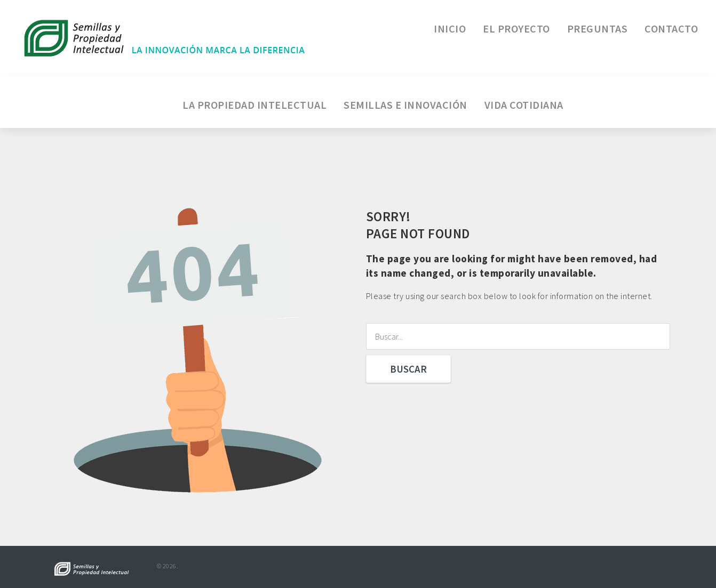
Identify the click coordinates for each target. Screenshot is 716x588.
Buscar (408, 369)
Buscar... (366, 323)
